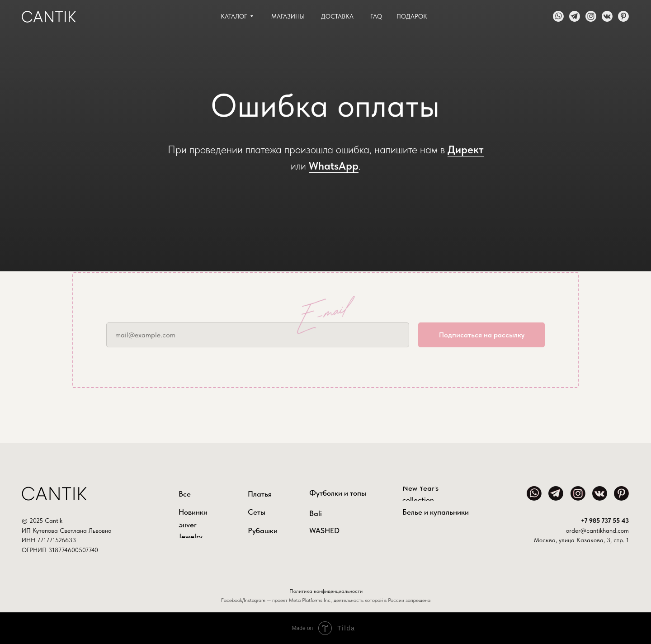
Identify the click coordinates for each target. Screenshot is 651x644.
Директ (466, 149)
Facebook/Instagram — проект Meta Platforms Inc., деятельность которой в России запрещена (326, 600)
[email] (258, 335)
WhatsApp (334, 166)
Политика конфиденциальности (326, 591)
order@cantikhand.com (597, 530)
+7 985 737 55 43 (605, 521)
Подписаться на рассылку (482, 335)
